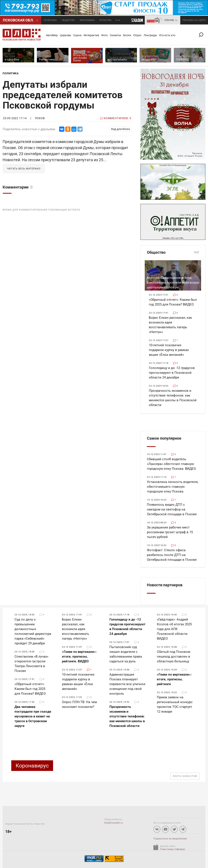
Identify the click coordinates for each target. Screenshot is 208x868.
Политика (50, 20)
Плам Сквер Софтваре (173, 849)
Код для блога (120, 129)
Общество (68, 20)
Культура (105, 20)
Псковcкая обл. (18, 20)
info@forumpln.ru (113, 823)
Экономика (87, 20)
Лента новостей (185, 776)
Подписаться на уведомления (170, 839)
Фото (104, 35)
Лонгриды (150, 35)
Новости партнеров (165, 585)
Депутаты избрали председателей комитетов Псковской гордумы (63, 95)
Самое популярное (164, 438)
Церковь (65, 35)
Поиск (203, 35)
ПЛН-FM (169, 20)
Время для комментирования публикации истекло (41, 210)
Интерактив (91, 35)
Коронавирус (32, 766)
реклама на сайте (194, 20)
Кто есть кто (167, 35)
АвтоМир (52, 35)
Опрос (137, 35)
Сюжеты (115, 35)
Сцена (77, 35)
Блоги (127, 35)
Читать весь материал (24, 169)
